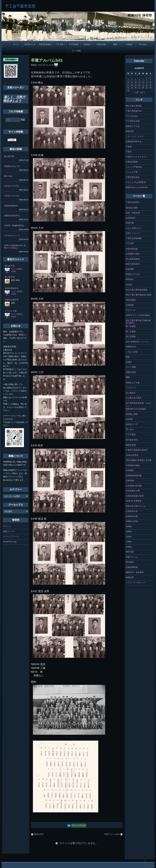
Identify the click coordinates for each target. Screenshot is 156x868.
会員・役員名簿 (133, 213)
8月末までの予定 (12, 186)
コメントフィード (11, 536)
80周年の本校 (132, 521)
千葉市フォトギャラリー (137, 157)
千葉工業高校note (134, 111)
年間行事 (130, 223)
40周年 (129, 532)
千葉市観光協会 (133, 177)
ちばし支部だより (134, 228)
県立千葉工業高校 (134, 106)
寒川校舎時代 (132, 440)
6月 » (143, 93)
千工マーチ (131, 310)
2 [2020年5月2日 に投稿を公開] (150, 77)
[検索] (12, 140)
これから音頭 (132, 352)
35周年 (129, 527)
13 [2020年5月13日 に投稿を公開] (139, 82)
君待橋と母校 (132, 414)
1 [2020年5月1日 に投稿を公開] (147, 77)
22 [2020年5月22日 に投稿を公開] (147, 85)
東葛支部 (130, 131)
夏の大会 (8, 176)
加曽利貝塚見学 (11, 206)
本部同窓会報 (132, 249)
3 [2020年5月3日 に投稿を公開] (128, 79)
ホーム (16, 44)
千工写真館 (74, 44)
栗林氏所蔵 (131, 445)
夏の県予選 (9, 156)
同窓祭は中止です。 (13, 166)
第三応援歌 (131, 336)
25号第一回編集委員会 (14, 226)
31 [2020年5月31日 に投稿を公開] (128, 90)
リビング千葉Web (134, 167)
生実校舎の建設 (133, 465)
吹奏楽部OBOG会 (134, 141)
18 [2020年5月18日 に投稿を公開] (132, 85)
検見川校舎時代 (133, 264)
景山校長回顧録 (133, 259)
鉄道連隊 (130, 269)
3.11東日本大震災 (134, 398)
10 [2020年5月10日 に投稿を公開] (128, 82)
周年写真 (130, 552)
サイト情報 (76, 51)
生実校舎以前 (132, 511)
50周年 (129, 537)
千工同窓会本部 (133, 121)
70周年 (129, 542)
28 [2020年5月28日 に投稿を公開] (143, 87)
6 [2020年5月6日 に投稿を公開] (139, 79)
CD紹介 (129, 285)
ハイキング (131, 388)
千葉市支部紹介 (45, 44)
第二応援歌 (131, 331)
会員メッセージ (133, 233)
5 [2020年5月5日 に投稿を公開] (136, 79)
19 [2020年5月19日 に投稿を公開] (136, 85)
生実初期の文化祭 (134, 486)
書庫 (115, 44)
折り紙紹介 (131, 393)
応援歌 (129, 362)
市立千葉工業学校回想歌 (137, 290)
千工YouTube (132, 116)
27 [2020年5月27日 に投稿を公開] (139, 87)
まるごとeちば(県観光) (136, 182)
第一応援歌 (131, 326)
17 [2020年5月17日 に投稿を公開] (128, 85)
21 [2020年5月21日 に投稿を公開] (143, 85)
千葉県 (129, 147)
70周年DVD (131, 347)
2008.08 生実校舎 (134, 501)
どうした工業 (11, 311)
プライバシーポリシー (136, 582)
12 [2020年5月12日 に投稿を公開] (136, 82)
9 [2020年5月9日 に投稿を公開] (150, 79)
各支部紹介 (131, 218)
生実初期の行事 (133, 491)
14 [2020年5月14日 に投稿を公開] (143, 82)
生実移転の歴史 (133, 254)
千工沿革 (60, 44)
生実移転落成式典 (134, 476)
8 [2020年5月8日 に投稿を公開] (147, 79)
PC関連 (129, 44)
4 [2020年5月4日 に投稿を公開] (132, 79)
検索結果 (130, 577)
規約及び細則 (132, 208)
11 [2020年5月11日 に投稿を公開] (132, 82)
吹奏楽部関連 (132, 567)
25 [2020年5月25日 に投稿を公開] (132, 87)
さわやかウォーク (12, 236)
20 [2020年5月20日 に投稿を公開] (139, 85)
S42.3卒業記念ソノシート (137, 342)
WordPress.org (10, 542)
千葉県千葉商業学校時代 (137, 450)
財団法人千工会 (133, 126)
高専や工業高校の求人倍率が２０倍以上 (15, 247)
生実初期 (130, 481)
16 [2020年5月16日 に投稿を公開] (150, 82)
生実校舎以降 (132, 516)
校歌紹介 (87, 44)
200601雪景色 (132, 455)
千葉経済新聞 (132, 162)
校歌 (128, 357)
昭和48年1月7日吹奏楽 (136, 409)
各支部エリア (30, 44)
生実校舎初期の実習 (135, 496)
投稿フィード (9, 531)
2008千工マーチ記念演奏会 (138, 315)
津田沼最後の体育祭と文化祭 (139, 460)
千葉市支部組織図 (134, 238)
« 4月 (136, 93)
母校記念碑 (101, 44)
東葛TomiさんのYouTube (137, 187)
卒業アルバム (132, 557)
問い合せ (143, 44)
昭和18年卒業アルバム (136, 506)
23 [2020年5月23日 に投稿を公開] (150, 85)
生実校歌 (130, 305)
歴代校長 (130, 562)
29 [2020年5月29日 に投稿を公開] (147, 87)
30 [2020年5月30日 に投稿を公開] (150, 87)
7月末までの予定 (12, 196)
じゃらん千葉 (132, 172)
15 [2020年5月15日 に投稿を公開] (147, 82)
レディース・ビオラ (135, 136)
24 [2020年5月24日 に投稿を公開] (128, 87)
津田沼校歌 (131, 300)
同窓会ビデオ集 (133, 383)
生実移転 (130, 470)
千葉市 (129, 152)
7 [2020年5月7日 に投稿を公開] (143, 79)
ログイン (7, 526)
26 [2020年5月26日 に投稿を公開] (136, 87)
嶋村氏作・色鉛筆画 (135, 572)
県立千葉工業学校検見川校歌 (139, 295)
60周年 (129, 547)
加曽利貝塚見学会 (12, 216)
